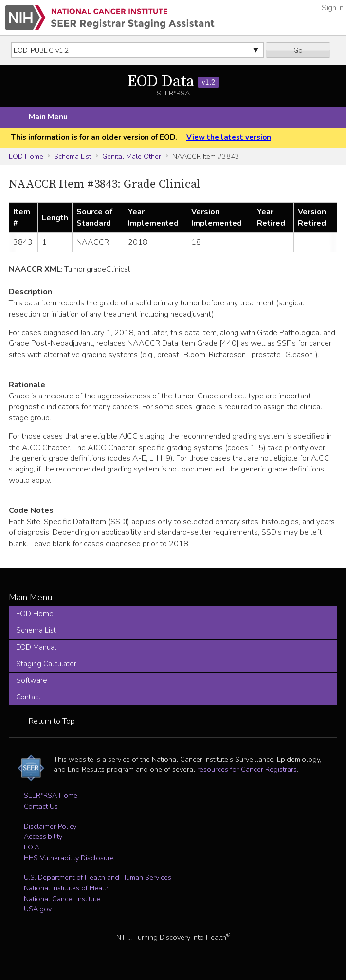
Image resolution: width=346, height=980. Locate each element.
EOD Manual (36, 647)
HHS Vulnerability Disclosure (69, 858)
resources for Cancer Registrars (247, 769)
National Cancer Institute (62, 899)
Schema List (73, 156)
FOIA (32, 847)
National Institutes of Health (67, 888)
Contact (28, 697)
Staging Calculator (46, 664)
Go (298, 50)
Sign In (333, 8)
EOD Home (26, 156)
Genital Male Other (132, 156)
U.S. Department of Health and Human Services (98, 877)
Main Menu (48, 117)
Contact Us (41, 806)
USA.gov (38, 909)
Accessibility (43, 836)
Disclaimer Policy (50, 826)
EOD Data (173, 82)
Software (32, 680)
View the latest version (229, 137)
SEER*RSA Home (51, 795)
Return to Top (52, 721)
